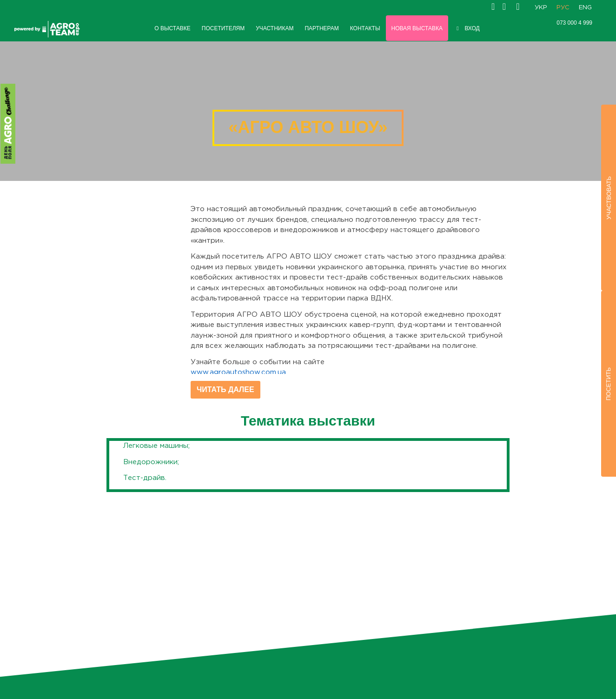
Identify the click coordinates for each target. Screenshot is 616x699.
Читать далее (225, 389)
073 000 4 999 (574, 23)
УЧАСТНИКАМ (275, 28)
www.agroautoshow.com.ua (238, 372)
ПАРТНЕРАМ (321, 28)
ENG (585, 8)
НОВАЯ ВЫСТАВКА (417, 28)
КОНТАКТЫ (365, 28)
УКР (541, 8)
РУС (563, 8)
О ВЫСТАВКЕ (172, 28)
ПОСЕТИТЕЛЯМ (223, 28)
